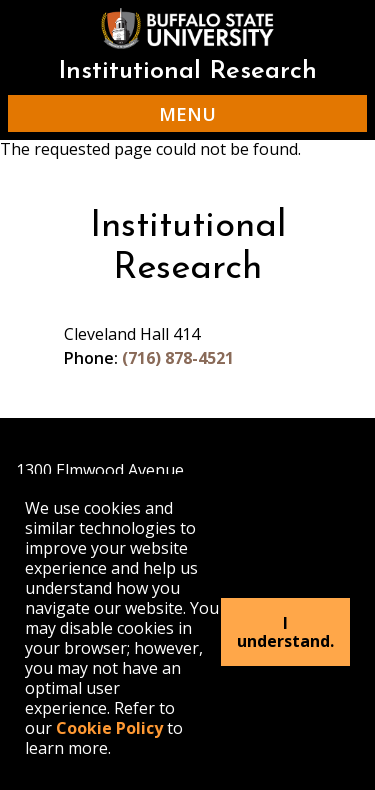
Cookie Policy (109, 728)
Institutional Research (187, 71)
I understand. (285, 632)
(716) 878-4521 (178, 358)
